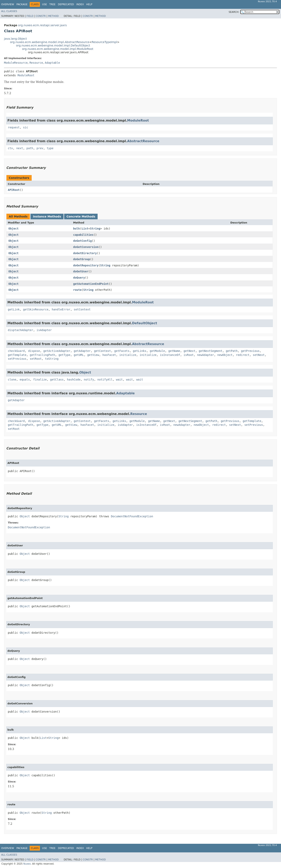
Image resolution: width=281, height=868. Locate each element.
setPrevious (17, 359)
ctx (10, 148)
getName (174, 351)
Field (30, 16)
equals (25, 380)
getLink (14, 309)
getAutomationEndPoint (91, 284)
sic (26, 127)
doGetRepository (86, 265)
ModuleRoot (26, 75)
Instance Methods (47, 216)
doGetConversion (86, 247)
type (50, 148)
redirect (243, 355)
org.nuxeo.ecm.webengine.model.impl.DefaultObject (53, 45)
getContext (102, 351)
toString (52, 359)
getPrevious (250, 351)
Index (80, 4)
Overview (8, 4)
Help (89, 4)
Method (53, 16)
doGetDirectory (85, 253)
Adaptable (52, 63)
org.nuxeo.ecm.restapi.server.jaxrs (42, 25)
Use (44, 4)
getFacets (122, 351)
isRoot (189, 355)
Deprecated (66, 4)
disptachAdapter (20, 330)
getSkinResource (36, 309)
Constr (41, 16)
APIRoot (14, 190)
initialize (128, 355)
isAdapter (44, 330)
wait (119, 380)
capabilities (83, 235)
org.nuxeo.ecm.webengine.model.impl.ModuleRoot (58, 49)
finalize (40, 380)
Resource (36, 63)
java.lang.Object (15, 39)
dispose (34, 351)
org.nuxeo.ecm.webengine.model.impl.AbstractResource (50, 42)
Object (14, 229)
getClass (57, 380)
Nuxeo (27, 864)
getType (64, 355)
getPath (232, 351)
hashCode (74, 380)
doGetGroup (82, 259)
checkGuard (16, 351)
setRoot (36, 359)
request (14, 127)
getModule (157, 351)
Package (22, 4)
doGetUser (81, 271)
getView (93, 355)
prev (40, 148)
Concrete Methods (81, 216)
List (85, 229)
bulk (77, 229)
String (95, 229)
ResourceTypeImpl (104, 42)
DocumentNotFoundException (132, 516)
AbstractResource (143, 141)
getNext (190, 351)
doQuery (79, 278)
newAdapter (205, 355)
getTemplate (17, 355)
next (20, 148)
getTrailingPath (42, 355)
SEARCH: (234, 12)
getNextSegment (211, 351)
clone (12, 380)
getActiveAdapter (57, 351)
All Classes (9, 11)
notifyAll (105, 380)
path (30, 148)
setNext (259, 355)
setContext (82, 309)
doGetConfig (82, 241)
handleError (61, 309)
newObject (225, 355)
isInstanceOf (170, 355)
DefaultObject (145, 323)
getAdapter (82, 351)
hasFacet (109, 355)
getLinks (140, 351)
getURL (79, 355)
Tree (52, 4)
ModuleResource (16, 63)
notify (89, 380)
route (77, 290)
